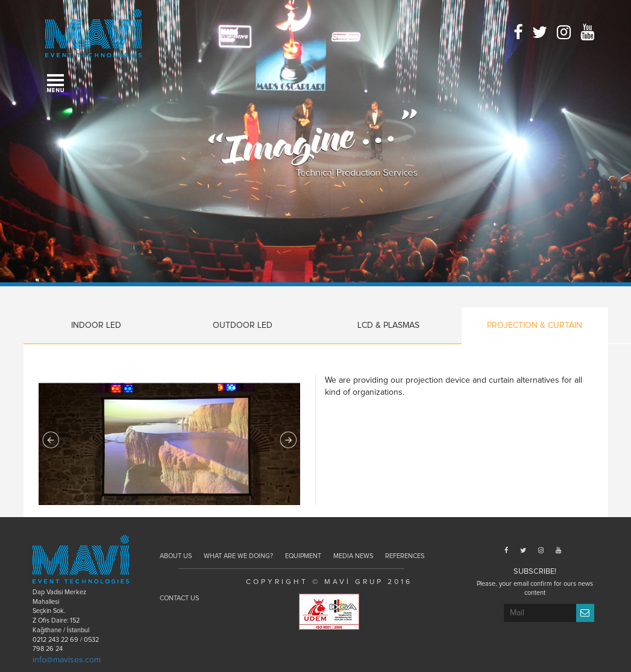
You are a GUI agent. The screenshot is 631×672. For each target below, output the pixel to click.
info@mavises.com (67, 660)
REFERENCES (405, 556)
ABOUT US (176, 556)
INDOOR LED (96, 325)
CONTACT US (179, 598)
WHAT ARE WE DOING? (238, 556)
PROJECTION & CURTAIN (535, 325)
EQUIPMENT (303, 556)
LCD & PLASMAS (388, 325)
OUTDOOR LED (243, 325)
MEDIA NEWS (353, 556)
